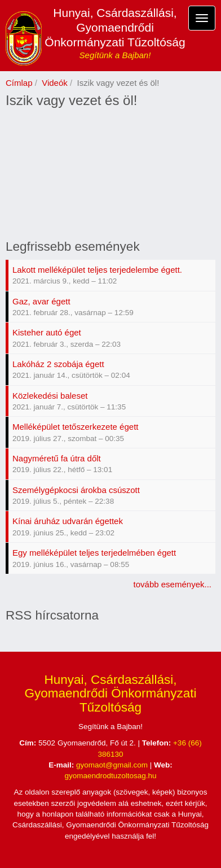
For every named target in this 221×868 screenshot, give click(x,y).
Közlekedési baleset (50, 396)
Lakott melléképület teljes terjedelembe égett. (97, 270)
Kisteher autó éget (47, 332)
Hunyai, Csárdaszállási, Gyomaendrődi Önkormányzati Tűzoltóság (115, 27)
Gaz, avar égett (41, 301)
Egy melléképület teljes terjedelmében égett (94, 553)
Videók (55, 83)
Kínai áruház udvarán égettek (68, 521)
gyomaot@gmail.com (112, 765)
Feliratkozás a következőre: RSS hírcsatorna (10, 633)
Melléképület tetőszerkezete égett (75, 427)
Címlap (19, 83)
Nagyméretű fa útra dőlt (57, 458)
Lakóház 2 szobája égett (58, 364)
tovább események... (173, 584)
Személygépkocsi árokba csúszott (76, 490)
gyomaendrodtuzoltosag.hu (111, 776)
